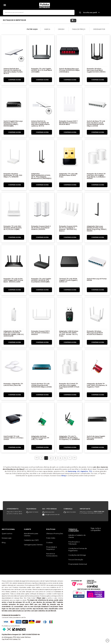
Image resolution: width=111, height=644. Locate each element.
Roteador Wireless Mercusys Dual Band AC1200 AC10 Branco (95, 333)
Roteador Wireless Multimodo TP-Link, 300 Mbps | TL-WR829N (13, 175)
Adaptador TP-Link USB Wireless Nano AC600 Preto (68, 175)
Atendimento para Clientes (31, 535)
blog (64, 476)
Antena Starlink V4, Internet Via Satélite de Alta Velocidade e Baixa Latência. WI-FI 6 (40, 124)
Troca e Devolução (76, 560)
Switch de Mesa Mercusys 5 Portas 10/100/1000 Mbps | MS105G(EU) (69, 70)
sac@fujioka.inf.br (51, 515)
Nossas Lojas (7, 538)
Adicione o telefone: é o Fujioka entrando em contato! (92, 512)
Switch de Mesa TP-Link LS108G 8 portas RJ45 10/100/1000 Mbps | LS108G (42, 385)
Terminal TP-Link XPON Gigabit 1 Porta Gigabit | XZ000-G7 (68, 280)
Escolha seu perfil (91, 13)
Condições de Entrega (77, 555)
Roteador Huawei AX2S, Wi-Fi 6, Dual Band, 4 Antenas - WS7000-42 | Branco (68, 229)
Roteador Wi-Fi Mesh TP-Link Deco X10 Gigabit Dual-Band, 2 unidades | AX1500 (96, 176)
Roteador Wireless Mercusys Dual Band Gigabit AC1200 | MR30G (96, 70)
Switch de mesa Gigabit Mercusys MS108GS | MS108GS (96, 438)
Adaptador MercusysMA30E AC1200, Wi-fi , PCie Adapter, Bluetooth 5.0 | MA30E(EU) (41, 176)
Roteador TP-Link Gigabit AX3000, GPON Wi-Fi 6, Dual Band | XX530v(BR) (41, 280)
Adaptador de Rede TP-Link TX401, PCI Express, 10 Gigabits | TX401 (97, 385)
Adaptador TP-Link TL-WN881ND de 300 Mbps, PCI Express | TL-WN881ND (69, 438)
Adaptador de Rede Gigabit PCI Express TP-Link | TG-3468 (40, 438)
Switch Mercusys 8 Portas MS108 (97, 279)
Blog (4, 542)
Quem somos (7, 533)
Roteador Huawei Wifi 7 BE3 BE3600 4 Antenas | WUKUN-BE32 (68, 123)
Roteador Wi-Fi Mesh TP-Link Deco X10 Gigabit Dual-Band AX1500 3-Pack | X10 (69, 386)
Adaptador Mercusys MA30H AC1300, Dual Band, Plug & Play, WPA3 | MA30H (97, 229)
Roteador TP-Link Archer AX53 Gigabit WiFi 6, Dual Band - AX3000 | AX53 (13, 280)
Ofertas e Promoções (55, 533)
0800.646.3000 (48, 512)
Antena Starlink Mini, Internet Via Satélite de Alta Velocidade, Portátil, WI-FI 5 (13, 71)
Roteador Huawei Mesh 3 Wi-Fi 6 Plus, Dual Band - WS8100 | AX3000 (41, 228)
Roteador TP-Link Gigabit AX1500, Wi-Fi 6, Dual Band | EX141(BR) (42, 70)
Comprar (14, 80)
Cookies (49, 542)
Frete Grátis (51, 538)
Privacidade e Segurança (52, 548)
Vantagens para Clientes (33, 545)
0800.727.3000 (32, 512)
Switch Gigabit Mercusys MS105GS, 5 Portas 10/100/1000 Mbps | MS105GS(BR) (13, 124)
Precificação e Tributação (74, 543)
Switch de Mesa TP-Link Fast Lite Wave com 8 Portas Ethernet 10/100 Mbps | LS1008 (96, 124)
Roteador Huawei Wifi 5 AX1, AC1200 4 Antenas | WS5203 (40, 333)
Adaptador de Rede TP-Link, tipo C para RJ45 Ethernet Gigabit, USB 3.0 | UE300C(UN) (14, 334)
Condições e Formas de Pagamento (78, 549)
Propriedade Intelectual (78, 564)
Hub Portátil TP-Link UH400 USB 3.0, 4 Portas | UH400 (13, 438)
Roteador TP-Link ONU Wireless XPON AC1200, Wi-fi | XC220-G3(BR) (13, 228)
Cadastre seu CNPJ (31, 540)
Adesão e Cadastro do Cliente (77, 536)
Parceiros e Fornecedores (52, 555)
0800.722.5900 (70, 512)
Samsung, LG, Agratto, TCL (80, 471)
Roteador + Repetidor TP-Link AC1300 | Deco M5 (13, 384)
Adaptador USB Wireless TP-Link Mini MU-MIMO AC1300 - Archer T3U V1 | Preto (69, 334)
